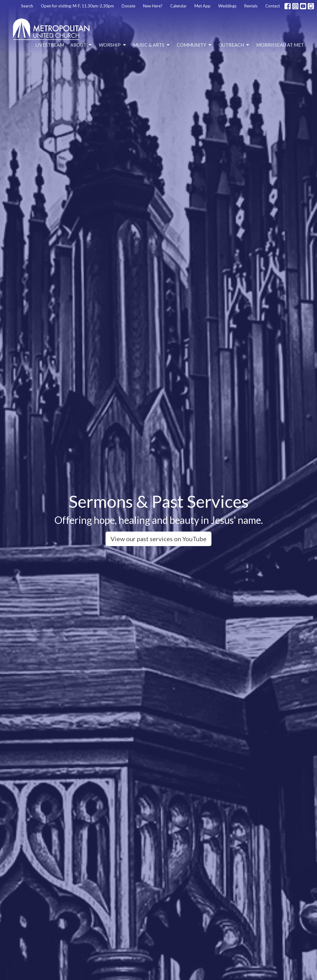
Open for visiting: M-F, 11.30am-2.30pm (77, 6)
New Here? (153, 6)
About (81, 45)
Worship (113, 45)
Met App (202, 6)
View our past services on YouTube (158, 539)
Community (195, 45)
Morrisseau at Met (280, 45)
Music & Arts (152, 45)
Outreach (234, 45)
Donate (128, 6)
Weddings (227, 6)
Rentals (251, 6)
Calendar (178, 6)
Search (27, 6)
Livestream (50, 45)
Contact (273, 6)
